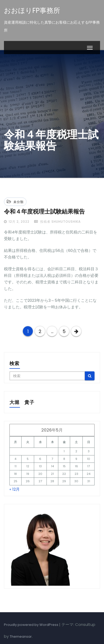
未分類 (19, 202)
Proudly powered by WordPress (32, 625)
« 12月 (15, 489)
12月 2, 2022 (19, 222)
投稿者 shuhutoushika (57, 222)
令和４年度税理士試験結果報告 (44, 212)
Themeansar (21, 637)
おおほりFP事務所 (32, 11)
